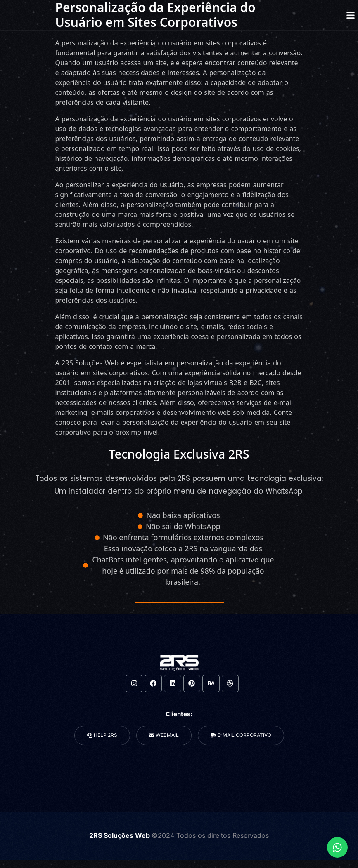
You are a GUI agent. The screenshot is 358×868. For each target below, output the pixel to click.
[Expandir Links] (337, 847)
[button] (350, 15)
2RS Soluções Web (120, 835)
